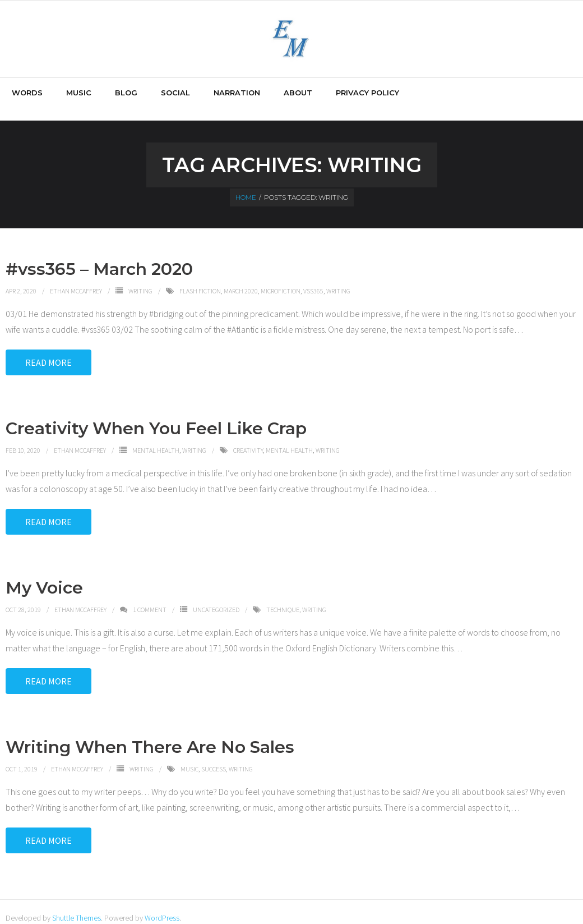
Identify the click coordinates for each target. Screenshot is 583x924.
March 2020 (241, 279)
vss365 (313, 279)
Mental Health (156, 438)
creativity (248, 438)
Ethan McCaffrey (76, 279)
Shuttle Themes (77, 905)
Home (246, 185)
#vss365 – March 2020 (99, 257)
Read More (48, 351)
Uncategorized (216, 597)
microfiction (281, 279)
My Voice (44, 575)
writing (338, 279)
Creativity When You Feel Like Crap (156, 416)
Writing (140, 279)
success (214, 757)
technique (283, 597)
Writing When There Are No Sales (150, 735)
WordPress (162, 905)
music (189, 757)
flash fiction (200, 279)
